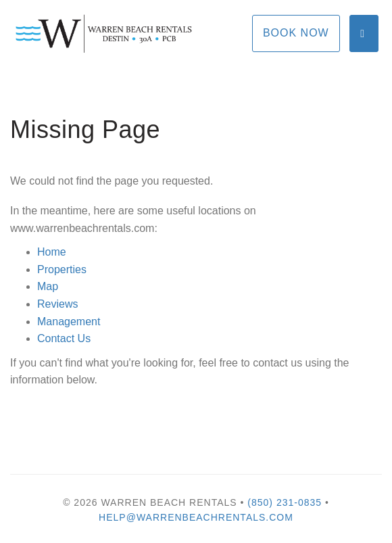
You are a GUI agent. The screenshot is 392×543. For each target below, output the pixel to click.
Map (48, 286)
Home (52, 252)
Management (69, 322)
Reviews (57, 304)
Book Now (296, 33)
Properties (62, 269)
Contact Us (64, 338)
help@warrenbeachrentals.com (196, 517)
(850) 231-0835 (285, 502)
